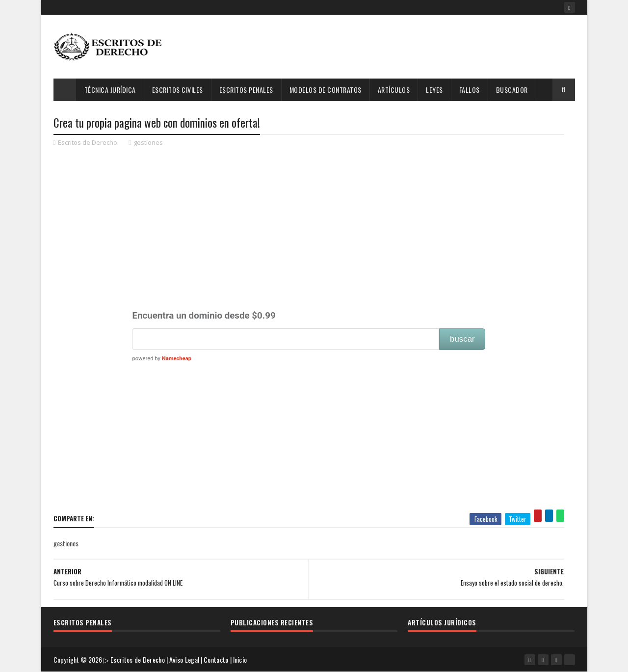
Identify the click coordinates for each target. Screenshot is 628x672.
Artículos (394, 90)
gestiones (148, 142)
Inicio (240, 659)
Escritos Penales (246, 90)
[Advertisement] (396, 47)
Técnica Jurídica (110, 90)
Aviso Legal (184, 659)
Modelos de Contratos (326, 90)
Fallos (470, 90)
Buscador (512, 90)
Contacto (216, 659)
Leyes (434, 90)
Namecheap (177, 359)
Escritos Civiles (178, 90)
